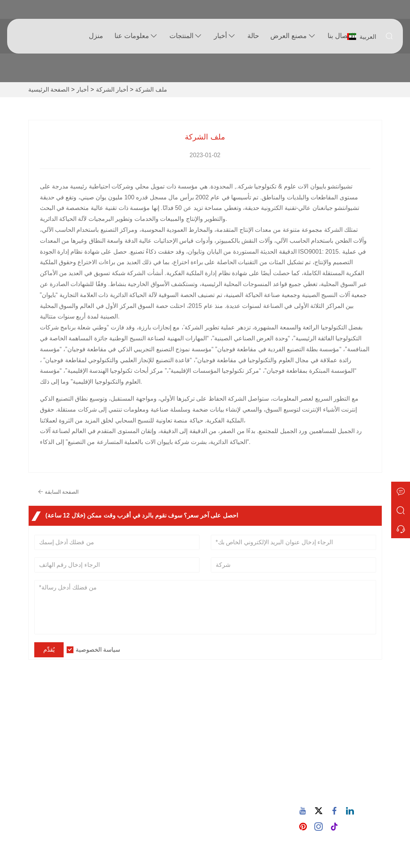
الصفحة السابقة (60, 492)
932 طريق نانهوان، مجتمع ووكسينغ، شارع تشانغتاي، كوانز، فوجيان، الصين (342, 733)
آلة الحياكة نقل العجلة (238, 809)
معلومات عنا (136, 36)
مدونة (133, 754)
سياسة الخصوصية (98, 650)
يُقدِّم (49, 650)
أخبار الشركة (112, 90)
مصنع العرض (292, 36)
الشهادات (51, 766)
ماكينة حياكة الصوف (237, 751)
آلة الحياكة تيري (231, 785)
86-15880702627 (338, 794)
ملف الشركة (151, 90)
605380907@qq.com (343, 771)
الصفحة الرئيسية (49, 90)
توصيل (48, 730)
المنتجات (185, 36)
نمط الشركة (141, 742)
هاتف (323, 785)
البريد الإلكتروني (340, 762)
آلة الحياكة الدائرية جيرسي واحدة (244, 735)
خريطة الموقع (57, 778)
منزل (95, 36)
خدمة (47, 742)
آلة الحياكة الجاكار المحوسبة (246, 797)
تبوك (322, 711)
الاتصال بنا (340, 36)
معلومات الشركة (146, 730)
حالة (252, 36)
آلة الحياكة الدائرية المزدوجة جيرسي (246, 768)
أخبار (224, 36)
